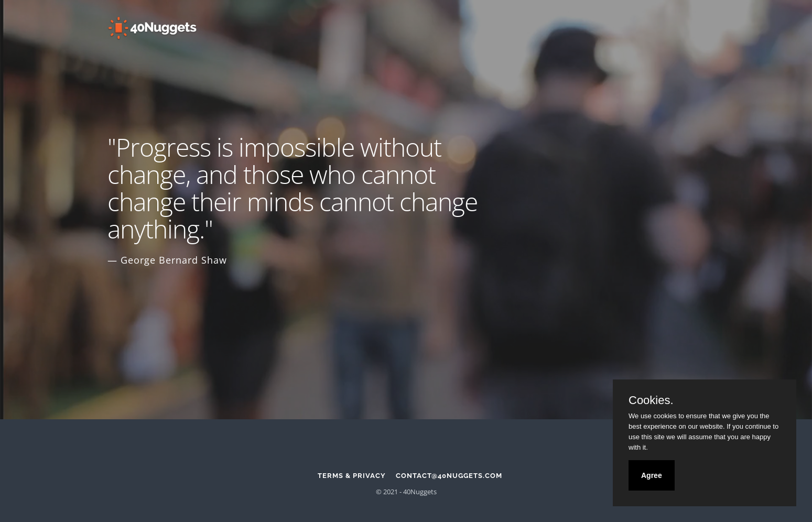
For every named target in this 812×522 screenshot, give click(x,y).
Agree (652, 475)
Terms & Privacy (352, 476)
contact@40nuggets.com (449, 476)
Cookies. (651, 400)
